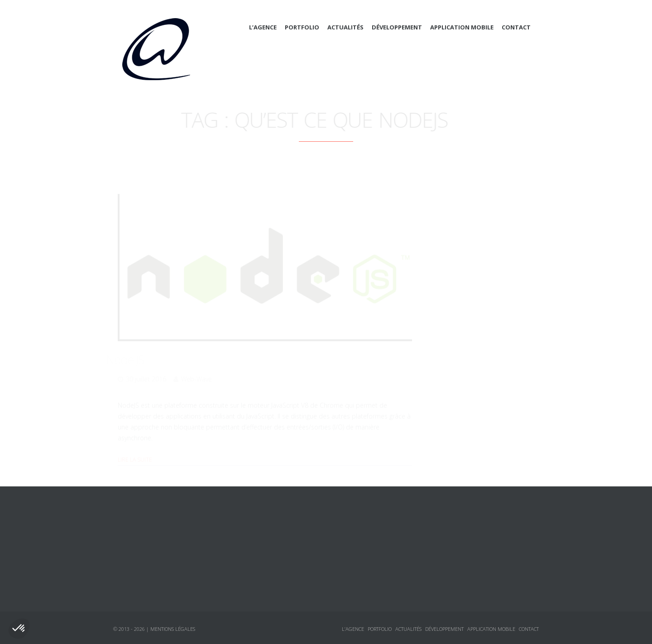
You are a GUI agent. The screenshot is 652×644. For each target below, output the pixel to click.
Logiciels (451, 363)
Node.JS (137, 347)
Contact (516, 27)
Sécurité (458, 330)
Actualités (345, 27)
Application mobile (462, 27)
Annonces (452, 346)
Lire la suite (135, 447)
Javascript (461, 298)
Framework (463, 281)
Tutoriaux (452, 379)
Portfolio (302, 27)
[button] (19, 629)
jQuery (456, 314)
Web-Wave (197, 367)
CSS (451, 265)
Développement (397, 27)
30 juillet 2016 (146, 367)
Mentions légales (173, 629)
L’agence (263, 27)
